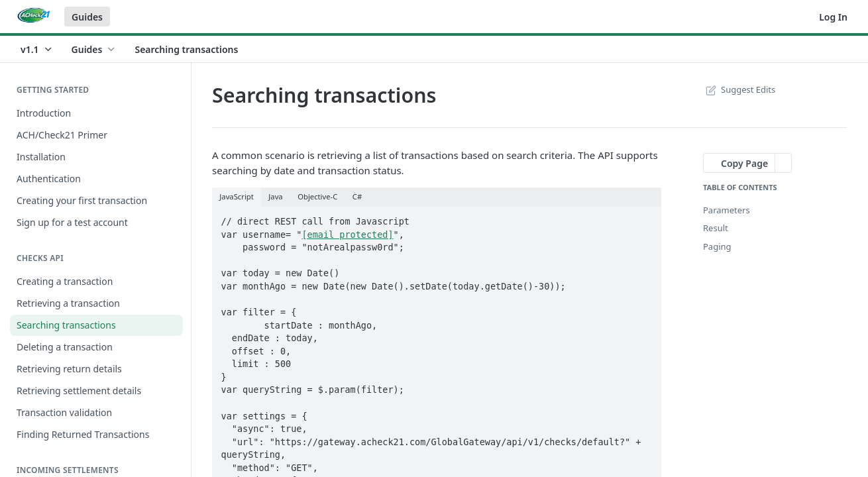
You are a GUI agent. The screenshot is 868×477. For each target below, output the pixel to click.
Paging (717, 246)
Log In (833, 17)
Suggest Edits (739, 89)
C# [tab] (357, 196)
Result (716, 228)
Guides (87, 17)
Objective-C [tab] (317, 196)
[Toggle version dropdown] (37, 49)
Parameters (727, 210)
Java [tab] (275, 196)
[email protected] (347, 235)
